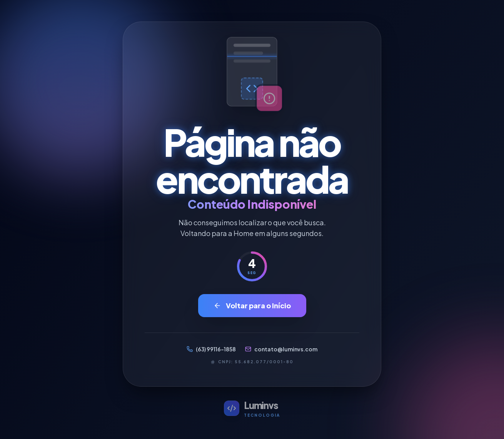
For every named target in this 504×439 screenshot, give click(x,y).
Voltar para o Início (252, 305)
